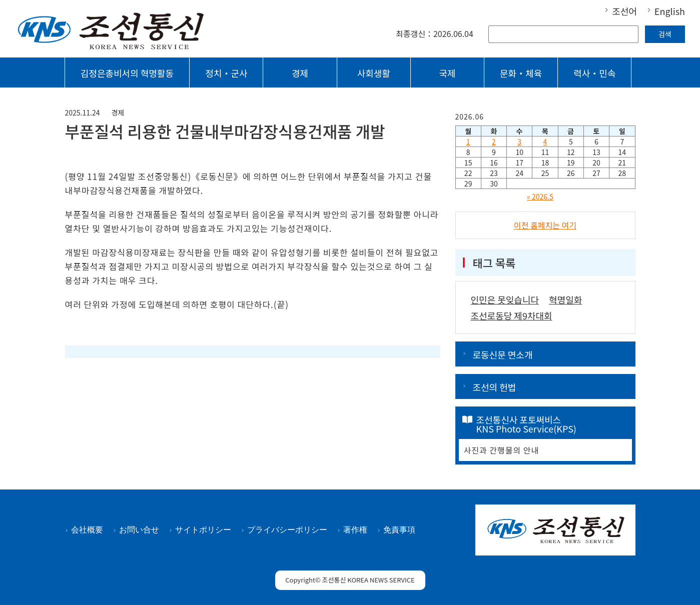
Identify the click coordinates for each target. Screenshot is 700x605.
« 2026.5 (540, 196)
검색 (665, 34)
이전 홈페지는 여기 (545, 225)
